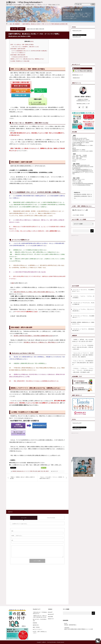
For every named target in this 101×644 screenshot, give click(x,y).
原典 (13, 283)
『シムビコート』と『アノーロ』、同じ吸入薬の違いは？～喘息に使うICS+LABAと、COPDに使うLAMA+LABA (83, 347)
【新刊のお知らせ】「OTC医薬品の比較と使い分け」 (40, 613)
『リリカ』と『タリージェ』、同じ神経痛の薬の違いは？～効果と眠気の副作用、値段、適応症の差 (83, 363)
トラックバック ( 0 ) (51, 518)
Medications (19, 471)
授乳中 (47, 471)
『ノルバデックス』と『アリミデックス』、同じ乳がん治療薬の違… (83, 303)
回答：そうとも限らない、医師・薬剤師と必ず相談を (22, 45)
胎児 (36, 471)
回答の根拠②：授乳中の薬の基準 (18, 55)
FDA (34, 471)
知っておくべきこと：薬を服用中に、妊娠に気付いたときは (25, 47)
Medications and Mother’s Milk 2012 (20, 57)
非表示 (32, 41)
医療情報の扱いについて (78, 75)
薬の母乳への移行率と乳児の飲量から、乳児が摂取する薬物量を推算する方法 (33, 336)
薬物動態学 (17, 24)
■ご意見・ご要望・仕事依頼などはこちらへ (40, 632)
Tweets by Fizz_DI (77, 31)
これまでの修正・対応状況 (78, 215)
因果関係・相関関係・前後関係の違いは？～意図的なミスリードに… (83, 323)
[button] (98, 641)
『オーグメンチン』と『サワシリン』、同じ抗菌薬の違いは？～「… (83, 317)
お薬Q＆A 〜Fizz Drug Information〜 (24, 2)
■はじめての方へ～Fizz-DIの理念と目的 (40, 620)
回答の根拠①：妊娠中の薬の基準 (18, 49)
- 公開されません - (17, 536)
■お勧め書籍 (50, 617)
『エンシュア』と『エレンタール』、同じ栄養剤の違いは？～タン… (83, 290)
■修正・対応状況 (36, 627)
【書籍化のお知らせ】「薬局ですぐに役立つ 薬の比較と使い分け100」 (40, 616)
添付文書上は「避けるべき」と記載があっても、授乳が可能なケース (41, 342)
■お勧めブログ (50, 619)
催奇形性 (14, 471)
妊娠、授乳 (12, 24)
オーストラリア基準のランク (19, 53)
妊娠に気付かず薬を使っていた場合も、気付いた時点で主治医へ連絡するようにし (34, 292)
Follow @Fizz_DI (77, 37)
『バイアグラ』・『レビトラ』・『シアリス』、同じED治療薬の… (83, 297)
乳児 (42, 471)
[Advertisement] (23, 497)
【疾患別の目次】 (76, 78)
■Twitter (50, 612)
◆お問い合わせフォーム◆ (80, 210)
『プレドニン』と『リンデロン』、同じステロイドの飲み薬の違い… (83, 310)
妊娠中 (39, 471)
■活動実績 (35, 623)
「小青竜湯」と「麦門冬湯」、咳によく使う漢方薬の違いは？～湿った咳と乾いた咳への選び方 (83, 340)
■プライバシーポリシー (38, 629)
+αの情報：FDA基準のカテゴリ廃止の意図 (20, 61)
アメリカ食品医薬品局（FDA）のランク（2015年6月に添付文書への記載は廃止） (30, 51)
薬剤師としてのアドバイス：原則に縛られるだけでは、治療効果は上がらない (27, 59)
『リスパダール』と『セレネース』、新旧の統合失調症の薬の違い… (83, 330)
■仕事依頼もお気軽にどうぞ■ (83, 104)
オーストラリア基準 (28, 471)
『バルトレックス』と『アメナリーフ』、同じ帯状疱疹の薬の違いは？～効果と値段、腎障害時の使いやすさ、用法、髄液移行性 (83, 355)
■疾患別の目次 (36, 625)
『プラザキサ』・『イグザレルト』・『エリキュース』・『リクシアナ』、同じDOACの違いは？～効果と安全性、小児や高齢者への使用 (83, 370)
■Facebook (50, 614)
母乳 (44, 471)
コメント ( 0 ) (24, 518)
